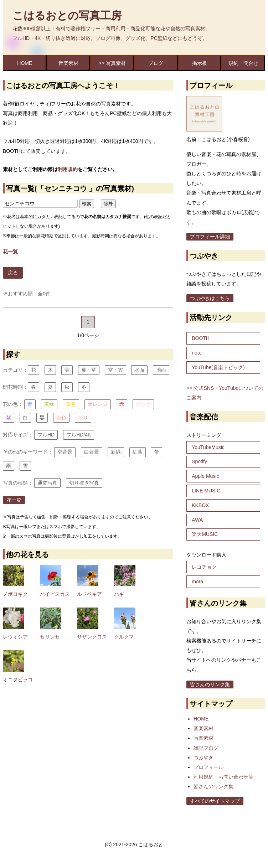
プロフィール (208, 767)
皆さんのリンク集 (210, 684)
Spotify (199, 461)
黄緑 (49, 404)
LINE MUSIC (206, 491)
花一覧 (14, 500)
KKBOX (200, 505)
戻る (13, 273)
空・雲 (115, 370)
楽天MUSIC (205, 534)
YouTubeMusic (208, 447)
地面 (161, 370)
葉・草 (89, 370)
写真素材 (203, 738)
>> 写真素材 (112, 63)
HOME (25, 63)
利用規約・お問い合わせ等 (223, 777)
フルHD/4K (79, 435)
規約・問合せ (243, 63)
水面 (139, 370)
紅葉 (138, 452)
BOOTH (201, 338)
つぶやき (203, 758)
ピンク (143, 404)
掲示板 (200, 63)
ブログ (156, 63)
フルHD (46, 435)
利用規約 (68, 169)
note (197, 353)
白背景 (92, 452)
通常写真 (47, 483)
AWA (197, 520)
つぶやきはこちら (210, 298)
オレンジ (98, 404)
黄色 (71, 404)
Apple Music (205, 476)
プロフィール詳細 (210, 237)
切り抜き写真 (84, 483)
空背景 (65, 452)
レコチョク (204, 567)
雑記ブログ (206, 748)
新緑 (116, 452)
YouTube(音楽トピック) (218, 367)
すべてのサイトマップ (215, 801)
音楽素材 (68, 63)
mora (197, 582)
